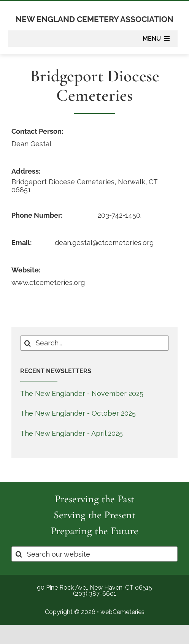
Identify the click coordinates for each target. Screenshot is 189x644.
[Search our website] (94, 554)
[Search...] (95, 343)
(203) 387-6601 (95, 594)
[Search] (28, 343)
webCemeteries (122, 612)
